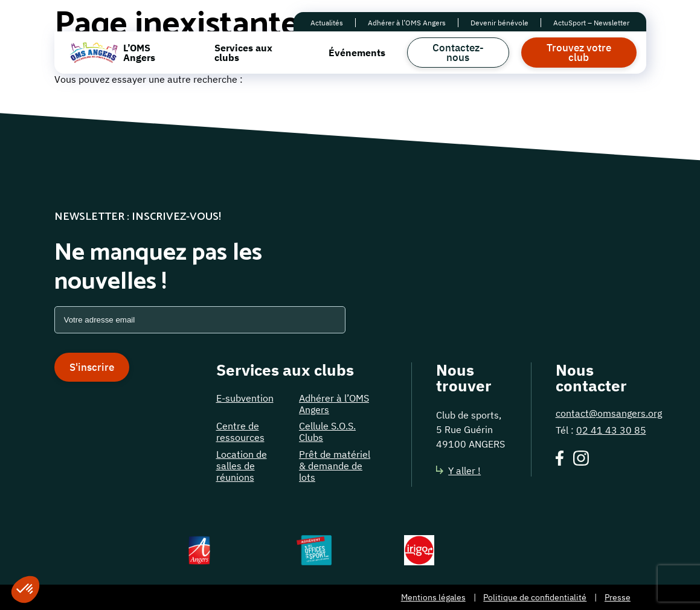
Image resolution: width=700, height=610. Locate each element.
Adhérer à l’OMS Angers (407, 23)
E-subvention (245, 398)
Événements (357, 53)
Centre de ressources (240, 432)
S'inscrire (92, 367)
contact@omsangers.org (609, 413)
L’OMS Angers (139, 53)
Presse (618, 597)
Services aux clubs (243, 53)
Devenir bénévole (499, 23)
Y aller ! (459, 470)
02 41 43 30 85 (611, 430)
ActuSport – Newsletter (591, 23)
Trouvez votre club (579, 53)
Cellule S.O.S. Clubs (327, 432)
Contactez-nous (458, 53)
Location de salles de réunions (242, 466)
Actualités (327, 23)
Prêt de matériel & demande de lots (335, 466)
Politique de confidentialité (535, 597)
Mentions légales (433, 597)
